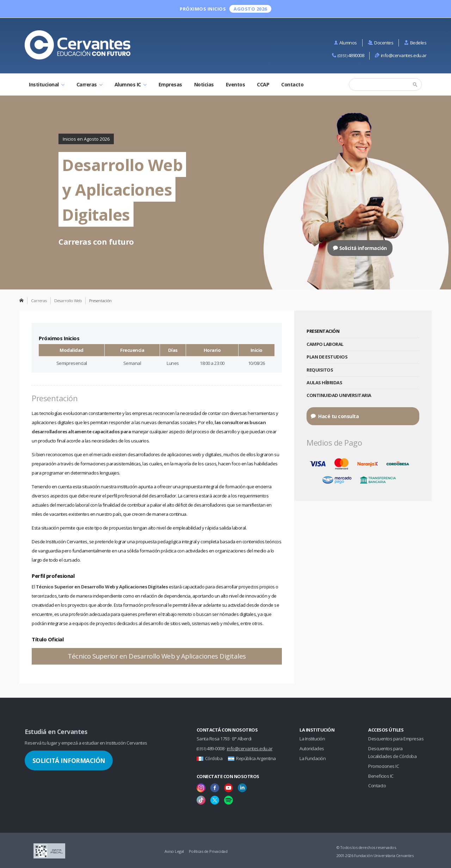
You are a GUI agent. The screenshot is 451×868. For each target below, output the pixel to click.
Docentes (381, 43)
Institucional (47, 84)
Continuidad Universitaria (339, 395)
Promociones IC (384, 766)
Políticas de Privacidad (208, 851)
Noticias (204, 84)
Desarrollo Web (68, 300)
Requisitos (320, 370)
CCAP (263, 84)
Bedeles (415, 43)
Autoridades (312, 748)
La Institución (312, 739)
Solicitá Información (69, 760)
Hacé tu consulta (335, 416)
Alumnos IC (131, 84)
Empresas (170, 84)
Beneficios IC (381, 776)
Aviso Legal (174, 851)
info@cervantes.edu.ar (401, 55)
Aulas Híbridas (324, 383)
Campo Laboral (325, 344)
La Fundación (313, 758)
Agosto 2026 (250, 9)
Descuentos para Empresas (396, 739)
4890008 (348, 55)
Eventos (236, 84)
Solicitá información (360, 248)
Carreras (89, 84)
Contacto (292, 84)
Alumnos (345, 43)
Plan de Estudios (327, 357)
